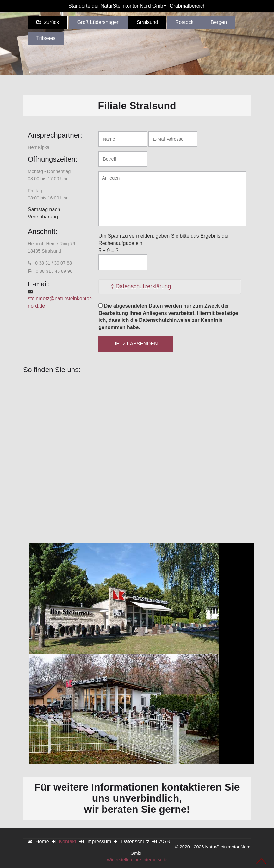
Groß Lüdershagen (98, 22)
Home (42, 842)
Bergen (219, 22)
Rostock (184, 22)
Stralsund (147, 22)
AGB (165, 842)
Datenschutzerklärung (143, 286)
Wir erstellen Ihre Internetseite (137, 860)
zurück (48, 22)
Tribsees (46, 38)
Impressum (99, 842)
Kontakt (67, 842)
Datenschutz (135, 842)
